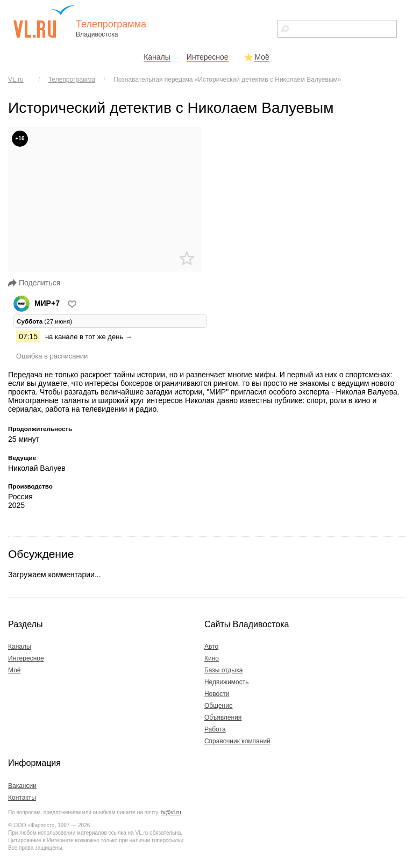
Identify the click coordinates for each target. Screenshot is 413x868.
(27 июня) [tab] (44, 321)
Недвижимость (227, 682)
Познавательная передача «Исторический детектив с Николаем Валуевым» (227, 80)
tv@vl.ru (171, 812)
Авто (211, 647)
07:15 (28, 336)
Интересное (208, 57)
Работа (215, 729)
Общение (219, 706)
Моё (262, 57)
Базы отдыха (224, 670)
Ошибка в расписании (52, 356)
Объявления (223, 718)
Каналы (157, 57)
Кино (212, 658)
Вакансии (22, 786)
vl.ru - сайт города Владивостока (45, 21)
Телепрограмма (72, 80)
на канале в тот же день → (89, 337)
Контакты (22, 798)
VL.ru (16, 80)
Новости (217, 694)
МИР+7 (38, 303)
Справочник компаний (237, 741)
